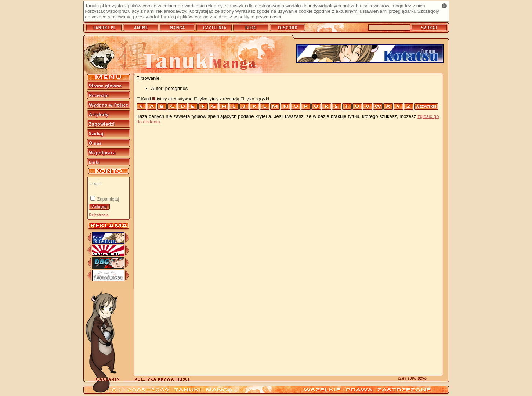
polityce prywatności (260, 17)
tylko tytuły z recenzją (219, 99)
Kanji (146, 99)
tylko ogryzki (257, 99)
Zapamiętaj (108, 199)
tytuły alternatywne (175, 99)
